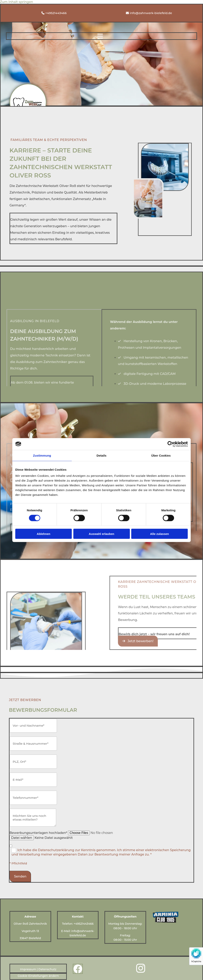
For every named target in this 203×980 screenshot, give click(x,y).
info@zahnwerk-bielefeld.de (151, 13)
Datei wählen (22, 838)
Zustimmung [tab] (42, 455)
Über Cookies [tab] (161, 455)
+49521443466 (56, 13)
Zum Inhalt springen (17, 2)
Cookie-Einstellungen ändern (38, 976)
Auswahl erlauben (101, 534)
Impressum (28, 969)
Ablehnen (43, 534)
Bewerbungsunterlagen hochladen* (38, 833)
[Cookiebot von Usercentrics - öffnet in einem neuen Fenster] (170, 444)
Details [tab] (101, 455)
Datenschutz (47, 969)
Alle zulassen (159, 534)
